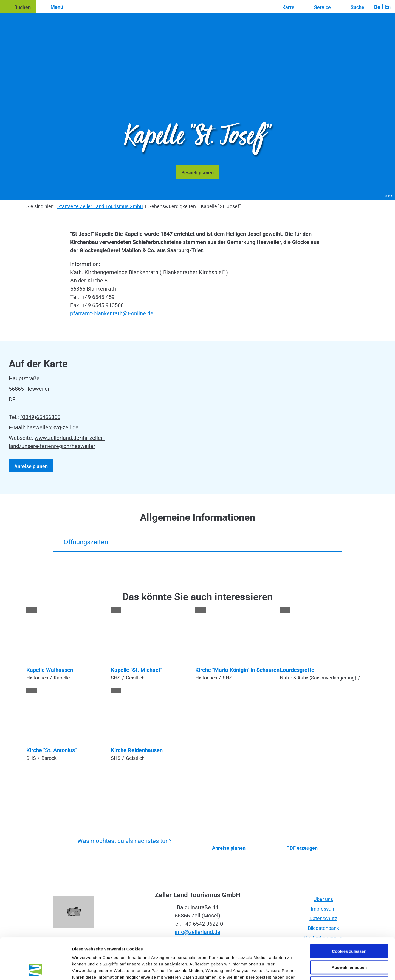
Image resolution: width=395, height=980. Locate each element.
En (388, 7)
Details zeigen (292, 969)
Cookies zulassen (349, 913)
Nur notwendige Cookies (349, 945)
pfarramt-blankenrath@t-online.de (112, 313)
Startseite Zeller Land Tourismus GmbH (100, 206)
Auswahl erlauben (349, 929)
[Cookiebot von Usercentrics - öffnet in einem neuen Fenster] (36, 969)
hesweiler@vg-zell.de (53, 427)
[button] (18, 7)
